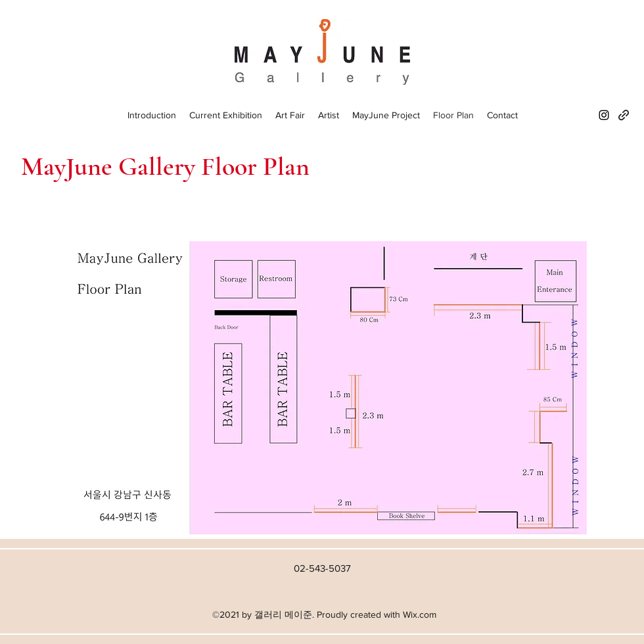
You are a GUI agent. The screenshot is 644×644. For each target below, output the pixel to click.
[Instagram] (604, 115)
